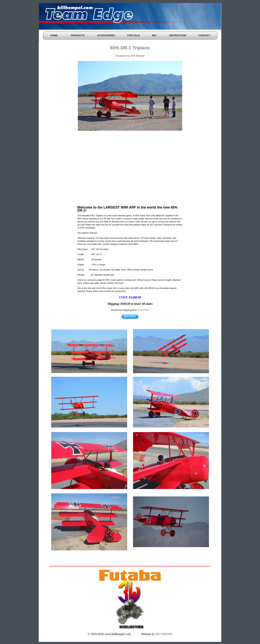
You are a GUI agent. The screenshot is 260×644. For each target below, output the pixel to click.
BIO (154, 35)
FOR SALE (134, 35)
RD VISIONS (163, 634)
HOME (54, 35)
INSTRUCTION (178, 35)
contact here (143, 310)
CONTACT (204, 35)
